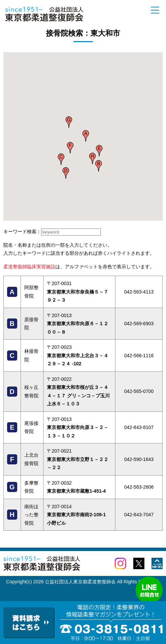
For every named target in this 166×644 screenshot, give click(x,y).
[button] (86, 136)
